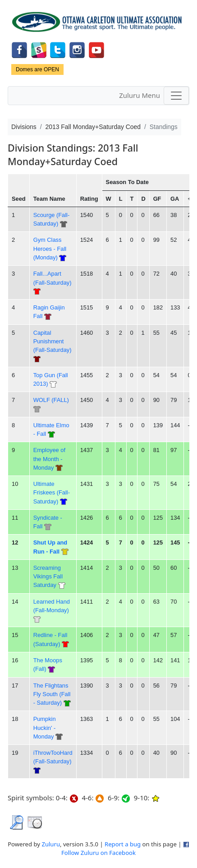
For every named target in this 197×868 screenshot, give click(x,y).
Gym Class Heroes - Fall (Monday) (50, 249)
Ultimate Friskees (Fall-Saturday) (52, 493)
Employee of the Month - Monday (49, 459)
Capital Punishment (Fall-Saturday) (53, 342)
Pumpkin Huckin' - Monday (45, 728)
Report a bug (123, 844)
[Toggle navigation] (176, 96)
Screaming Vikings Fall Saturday (48, 577)
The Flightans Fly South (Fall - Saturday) (52, 694)
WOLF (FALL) (51, 400)
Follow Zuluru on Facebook (98, 853)
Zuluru (51, 844)
